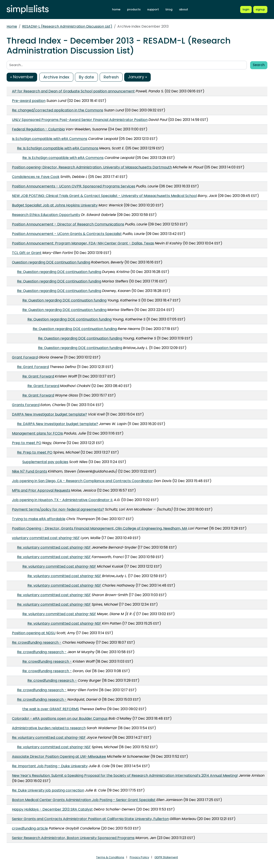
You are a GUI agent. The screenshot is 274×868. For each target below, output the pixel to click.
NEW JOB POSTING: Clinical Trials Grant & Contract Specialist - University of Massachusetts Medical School (104, 196)
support (153, 9)
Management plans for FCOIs (37, 433)
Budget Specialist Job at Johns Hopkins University (55, 205)
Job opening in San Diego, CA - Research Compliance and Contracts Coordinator (82, 481)
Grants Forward (26, 405)
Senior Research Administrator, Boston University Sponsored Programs (73, 838)
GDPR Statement (166, 857)
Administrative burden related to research (49, 728)
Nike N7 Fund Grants (29, 471)
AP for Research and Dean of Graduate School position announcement (73, 91)
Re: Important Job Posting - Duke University (50, 766)
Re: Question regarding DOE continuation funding (59, 272)
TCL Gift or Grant (27, 253)
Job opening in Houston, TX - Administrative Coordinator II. (62, 500)
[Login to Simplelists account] (246, 10)
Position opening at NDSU (34, 633)
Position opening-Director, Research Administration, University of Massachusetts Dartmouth (92, 167)
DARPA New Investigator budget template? (49, 414)
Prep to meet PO (27, 443)
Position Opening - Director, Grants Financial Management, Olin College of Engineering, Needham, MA (100, 528)
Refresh (111, 77)
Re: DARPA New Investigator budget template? (58, 424)
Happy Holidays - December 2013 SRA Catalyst (52, 809)
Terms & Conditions (110, 857)
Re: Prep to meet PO (35, 452)
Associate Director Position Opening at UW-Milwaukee (59, 756)
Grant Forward (25, 357)
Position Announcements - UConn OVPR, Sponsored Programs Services (74, 186)
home (116, 9)
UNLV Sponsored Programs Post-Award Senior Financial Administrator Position (80, 120)
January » (137, 77)
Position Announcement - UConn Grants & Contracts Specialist (67, 234)
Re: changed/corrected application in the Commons (58, 110)
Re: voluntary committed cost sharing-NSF (54, 547)
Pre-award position (29, 101)
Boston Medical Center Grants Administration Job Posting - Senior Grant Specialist (84, 800)
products (134, 9)
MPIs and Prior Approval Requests (41, 490)
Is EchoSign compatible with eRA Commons (50, 139)
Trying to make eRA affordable (39, 519)
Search (259, 65)
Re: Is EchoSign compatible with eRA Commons (58, 148)
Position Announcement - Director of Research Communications (68, 224)
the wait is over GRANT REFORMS (51, 709)
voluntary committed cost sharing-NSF (46, 538)
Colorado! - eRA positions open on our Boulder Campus (60, 718)
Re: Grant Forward (33, 367)
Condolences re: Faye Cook (36, 177)
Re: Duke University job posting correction (48, 790)
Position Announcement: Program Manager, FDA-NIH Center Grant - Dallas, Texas (83, 243)
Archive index (56, 77)
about (184, 9)
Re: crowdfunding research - (37, 642)
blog (169, 9)
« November (22, 77)
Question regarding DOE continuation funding (51, 262)
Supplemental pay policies (45, 462)
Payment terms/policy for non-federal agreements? (58, 509)
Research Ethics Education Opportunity (46, 215)
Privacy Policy (139, 857)
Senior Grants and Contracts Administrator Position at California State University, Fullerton (90, 819)
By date (86, 77)
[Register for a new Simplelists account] (260, 10)
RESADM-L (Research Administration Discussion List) (67, 26)
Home (12, 26)
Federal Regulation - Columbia (38, 129)
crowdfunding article (30, 828)
